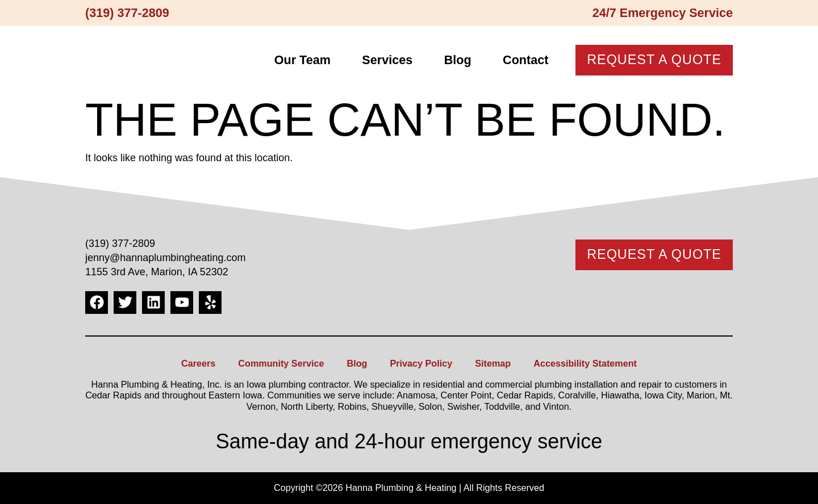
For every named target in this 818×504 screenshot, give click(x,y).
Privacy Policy (421, 363)
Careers (198, 363)
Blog (458, 60)
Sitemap (493, 363)
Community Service (281, 363)
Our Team (302, 60)
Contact (525, 60)
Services (387, 60)
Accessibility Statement (585, 363)
